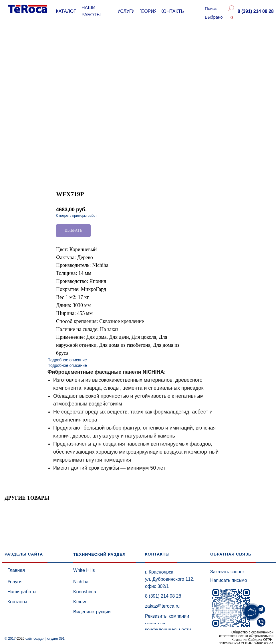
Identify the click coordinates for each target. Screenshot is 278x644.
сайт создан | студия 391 (45, 639)
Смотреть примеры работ (76, 216)
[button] (255, 11)
